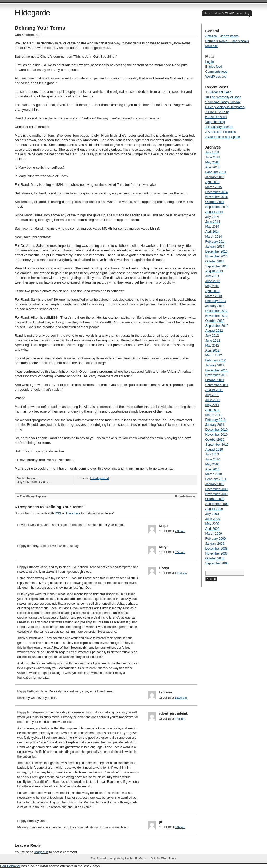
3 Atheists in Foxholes (221, 132)
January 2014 (215, 247)
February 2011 (216, 420)
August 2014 (214, 212)
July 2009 (212, 514)
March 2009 (214, 534)
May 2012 (212, 346)
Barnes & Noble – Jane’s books (227, 41)
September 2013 (217, 266)
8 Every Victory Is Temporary (225, 107)
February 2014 (216, 242)
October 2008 (215, 558)
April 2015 (213, 182)
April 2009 (213, 529)
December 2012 (217, 311)
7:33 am (180, 531)
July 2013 (212, 276)
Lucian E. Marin (136, 858)
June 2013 (213, 281)
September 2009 (217, 504)
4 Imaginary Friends (219, 127)
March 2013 (214, 296)
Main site (212, 46)
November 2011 (217, 375)
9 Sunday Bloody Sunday (223, 102)
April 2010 (213, 469)
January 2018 (215, 177)
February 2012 (216, 360)
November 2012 (217, 316)
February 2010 (216, 479)
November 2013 (217, 256)
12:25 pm (181, 698)
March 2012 (214, 355)
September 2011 (217, 385)
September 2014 (217, 207)
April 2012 (213, 350)
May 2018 (212, 162)
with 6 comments (28, 35)
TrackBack (73, 513)
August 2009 (214, 509)
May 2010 (212, 464)
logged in (41, 852)
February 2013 (216, 301)
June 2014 (213, 222)
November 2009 (217, 494)
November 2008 (217, 553)
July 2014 (212, 217)
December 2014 (217, 192)
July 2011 (212, 395)
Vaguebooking (215, 122)
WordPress (169, 858)
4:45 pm (180, 719)
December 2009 (217, 489)
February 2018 (216, 172)
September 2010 (217, 445)
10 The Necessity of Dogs (223, 97)
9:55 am (180, 552)
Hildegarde (32, 13)
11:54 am (181, 573)
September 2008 (217, 563)
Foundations (184, 496)
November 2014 (217, 197)
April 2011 (213, 410)
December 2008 (217, 549)
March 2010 (214, 474)
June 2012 (213, 341)
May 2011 (212, 405)
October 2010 (215, 440)
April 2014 (213, 232)
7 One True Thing (218, 112)
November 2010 (217, 435)
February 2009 (216, 539)
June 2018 (213, 157)
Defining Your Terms (40, 28)
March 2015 (214, 187)
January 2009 (215, 544)
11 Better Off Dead (219, 92)
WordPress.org (216, 77)
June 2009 (213, 519)
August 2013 (214, 271)
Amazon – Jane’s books (222, 36)
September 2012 (217, 326)
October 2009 (215, 499)
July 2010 (212, 454)
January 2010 (215, 484)
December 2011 (217, 370)
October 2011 (215, 380)
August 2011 (214, 390)
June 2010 (213, 459)
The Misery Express (33, 496)
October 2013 (215, 261)
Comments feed (217, 72)
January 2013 (215, 306)
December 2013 (217, 251)
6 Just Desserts (216, 117)
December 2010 (217, 430)
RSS (58, 513)
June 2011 (213, 400)
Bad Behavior (10, 866)
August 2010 (214, 450)
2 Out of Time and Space (223, 137)
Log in (210, 62)
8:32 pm (180, 827)
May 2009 (212, 524)
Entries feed (214, 67)
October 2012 (215, 321)
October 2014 (215, 202)
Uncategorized (99, 478)
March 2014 (214, 237)
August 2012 (214, 331)
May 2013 (212, 286)
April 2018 (213, 167)
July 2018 (212, 152)
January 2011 (215, 425)
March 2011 (214, 415)
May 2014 (212, 227)
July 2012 (212, 336)
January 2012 (215, 365)
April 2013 (213, 291)
